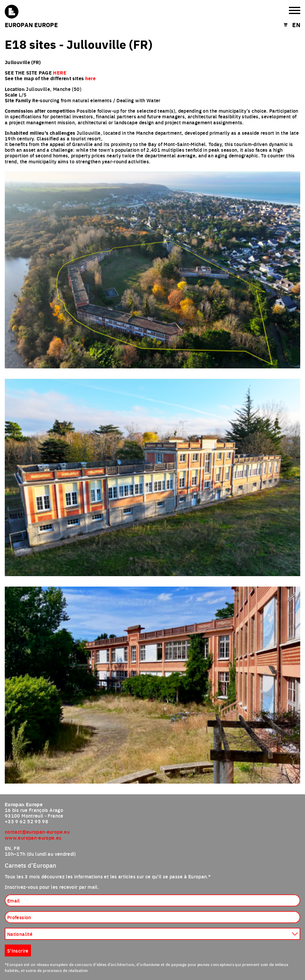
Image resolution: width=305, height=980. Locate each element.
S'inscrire (18, 950)
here (90, 78)
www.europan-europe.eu (33, 838)
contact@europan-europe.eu (37, 832)
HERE (60, 73)
